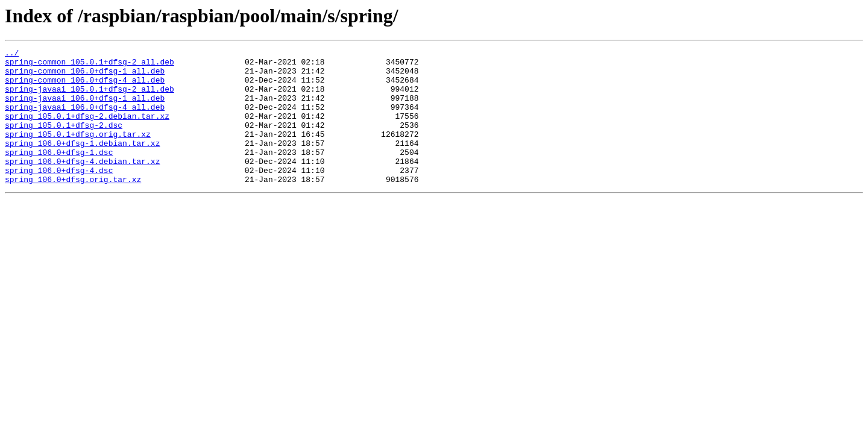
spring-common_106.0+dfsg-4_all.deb (85, 87)
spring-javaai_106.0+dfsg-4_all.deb (85, 119)
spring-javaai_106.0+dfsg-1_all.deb (85, 108)
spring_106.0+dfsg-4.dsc (59, 195)
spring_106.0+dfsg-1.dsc (59, 174)
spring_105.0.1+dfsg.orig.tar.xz (78, 152)
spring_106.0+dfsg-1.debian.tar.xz (82, 163)
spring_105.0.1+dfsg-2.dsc (64, 141)
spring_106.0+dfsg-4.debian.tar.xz (82, 184)
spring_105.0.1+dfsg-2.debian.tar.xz (87, 130)
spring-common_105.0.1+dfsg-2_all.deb (90, 65)
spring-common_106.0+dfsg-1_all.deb (85, 76)
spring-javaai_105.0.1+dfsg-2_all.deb (90, 98)
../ (12, 54)
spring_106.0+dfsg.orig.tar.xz (73, 206)
